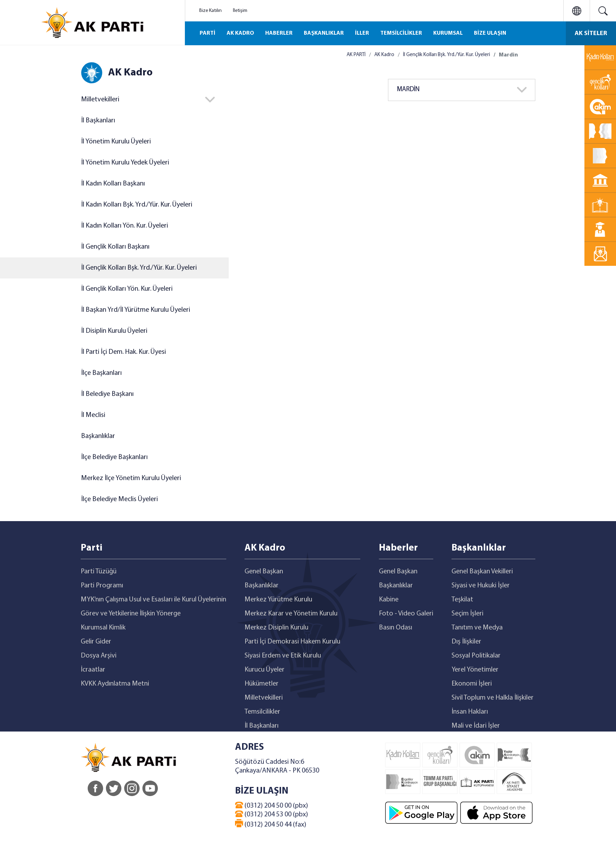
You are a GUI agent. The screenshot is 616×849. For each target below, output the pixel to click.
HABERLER (279, 33)
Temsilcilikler (262, 712)
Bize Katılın (210, 11)
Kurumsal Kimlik (103, 628)
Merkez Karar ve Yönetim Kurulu (291, 614)
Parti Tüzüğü (99, 572)
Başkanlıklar (98, 436)
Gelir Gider (96, 642)
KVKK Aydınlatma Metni (115, 684)
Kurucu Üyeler (265, 670)
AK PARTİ (356, 55)
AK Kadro (384, 55)
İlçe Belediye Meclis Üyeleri (119, 499)
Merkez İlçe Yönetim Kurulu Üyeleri (131, 478)
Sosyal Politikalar (476, 656)
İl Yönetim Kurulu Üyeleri (116, 142)
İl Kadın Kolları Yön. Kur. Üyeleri (125, 226)
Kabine (389, 600)
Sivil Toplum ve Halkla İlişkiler (493, 698)
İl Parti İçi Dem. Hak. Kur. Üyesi (123, 352)
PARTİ (207, 33)
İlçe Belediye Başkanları (114, 457)
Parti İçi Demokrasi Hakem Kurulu (292, 642)
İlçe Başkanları (101, 373)
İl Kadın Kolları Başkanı (113, 184)
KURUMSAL (448, 33)
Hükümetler (262, 684)
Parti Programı (102, 586)
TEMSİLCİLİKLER (401, 33)
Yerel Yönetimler (475, 670)
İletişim (240, 11)
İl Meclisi (93, 415)
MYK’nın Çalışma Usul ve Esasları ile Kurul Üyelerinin (153, 600)
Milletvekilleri (100, 100)
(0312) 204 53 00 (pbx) (272, 814)
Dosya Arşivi (99, 656)
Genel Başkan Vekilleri (482, 572)
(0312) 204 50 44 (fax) (271, 824)
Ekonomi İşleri (472, 684)
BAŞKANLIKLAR (324, 33)
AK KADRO (240, 33)
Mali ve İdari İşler (476, 726)
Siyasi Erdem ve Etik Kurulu (283, 656)
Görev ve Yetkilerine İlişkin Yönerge (131, 614)
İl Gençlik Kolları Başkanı (115, 247)
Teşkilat (462, 600)
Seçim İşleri (467, 614)
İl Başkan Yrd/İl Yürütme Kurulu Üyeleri (136, 310)
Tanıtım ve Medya (477, 628)
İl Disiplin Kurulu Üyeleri (114, 331)
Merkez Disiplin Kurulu (276, 628)
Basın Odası (396, 628)
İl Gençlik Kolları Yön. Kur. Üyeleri (127, 289)
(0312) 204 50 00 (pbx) (272, 806)
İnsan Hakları (470, 712)
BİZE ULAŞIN (490, 33)
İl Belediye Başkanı (107, 394)
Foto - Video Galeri (406, 614)
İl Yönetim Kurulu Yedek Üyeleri (125, 163)
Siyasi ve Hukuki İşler (481, 586)
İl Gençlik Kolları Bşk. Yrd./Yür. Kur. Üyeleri (139, 268)
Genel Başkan (264, 572)
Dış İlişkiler (466, 642)
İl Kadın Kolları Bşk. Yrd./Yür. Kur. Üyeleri (137, 205)
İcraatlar (93, 670)
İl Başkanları (98, 121)
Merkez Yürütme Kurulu (278, 600)
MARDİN (408, 90)
